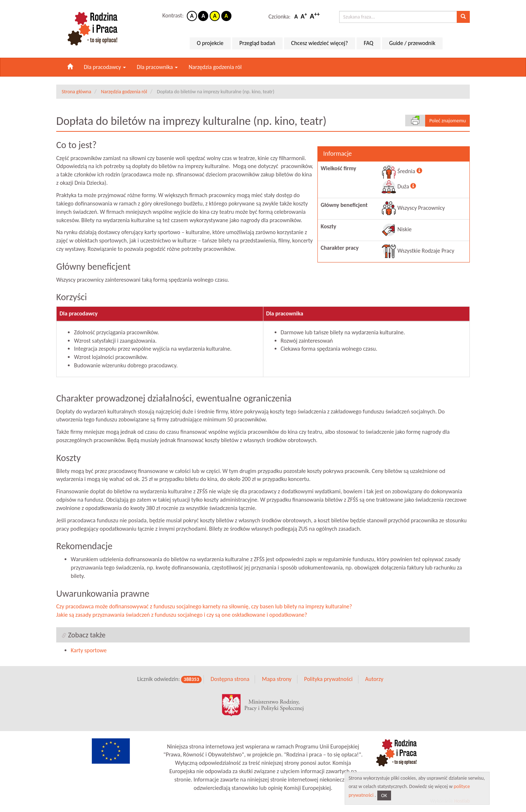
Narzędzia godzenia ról (215, 67)
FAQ (369, 43)
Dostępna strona (230, 679)
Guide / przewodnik (412, 43)
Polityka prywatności (328, 679)
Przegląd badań (257, 43)
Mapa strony (277, 679)
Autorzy (374, 679)
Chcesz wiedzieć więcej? (320, 43)
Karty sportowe (89, 650)
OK (384, 795)
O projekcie (210, 43)
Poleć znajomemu (447, 121)
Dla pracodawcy (105, 67)
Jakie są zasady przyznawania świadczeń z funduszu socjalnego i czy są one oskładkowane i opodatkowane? (182, 615)
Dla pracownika (157, 67)
